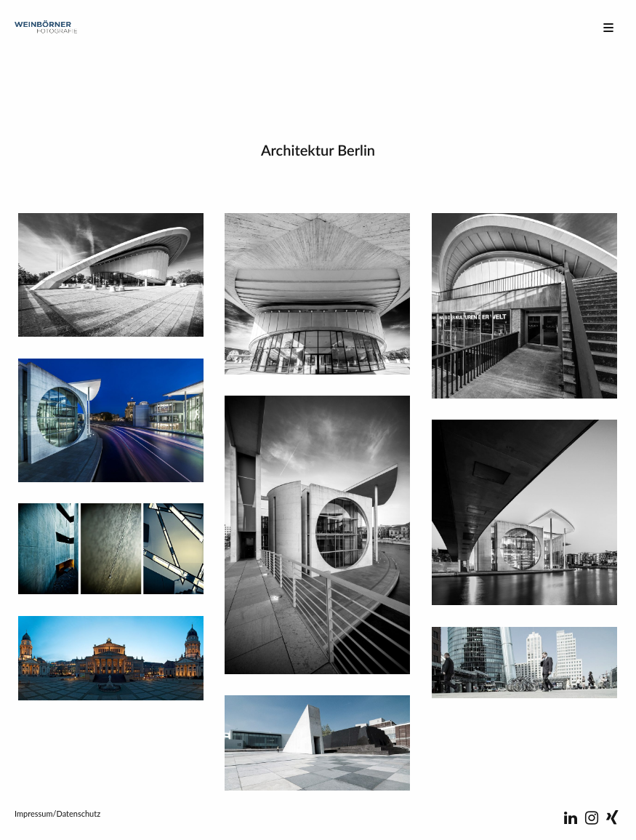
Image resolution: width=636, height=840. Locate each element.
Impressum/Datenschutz (57, 813)
